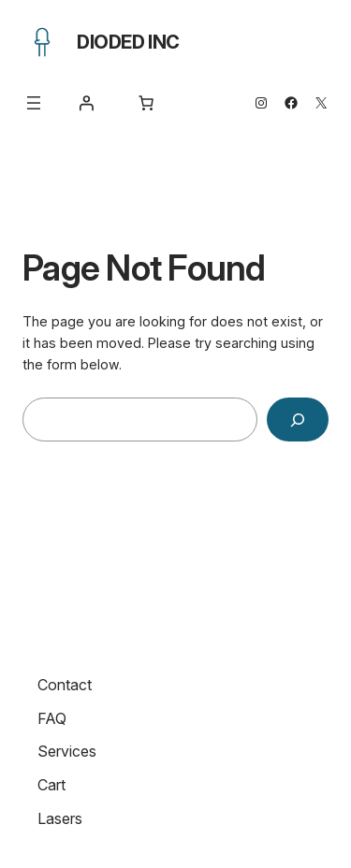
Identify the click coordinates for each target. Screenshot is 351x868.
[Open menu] (34, 103)
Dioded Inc (128, 42)
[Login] (86, 103)
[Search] (298, 420)
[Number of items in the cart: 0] (146, 103)
